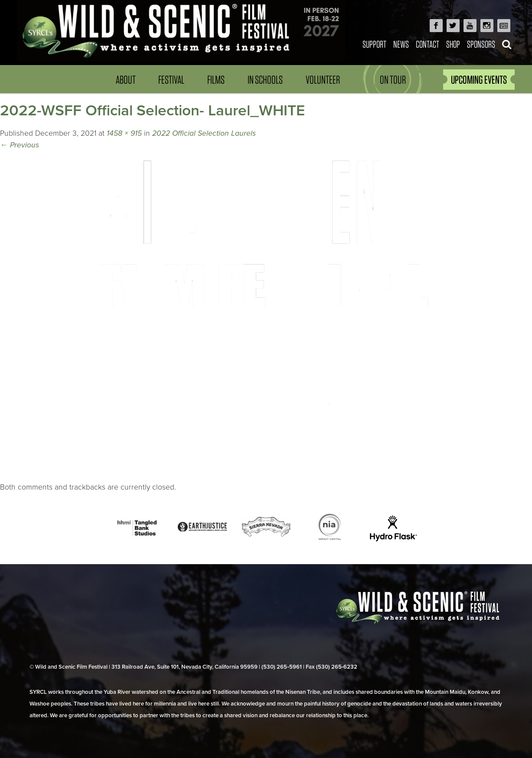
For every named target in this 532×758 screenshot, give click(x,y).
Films (216, 80)
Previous (20, 145)
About (126, 80)
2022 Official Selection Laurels (204, 133)
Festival (171, 80)
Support (374, 44)
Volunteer (323, 80)
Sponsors (481, 44)
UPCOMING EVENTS (479, 80)
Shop (453, 44)
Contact (428, 44)
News (401, 44)
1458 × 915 (124, 133)
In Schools (265, 80)
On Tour (393, 80)
